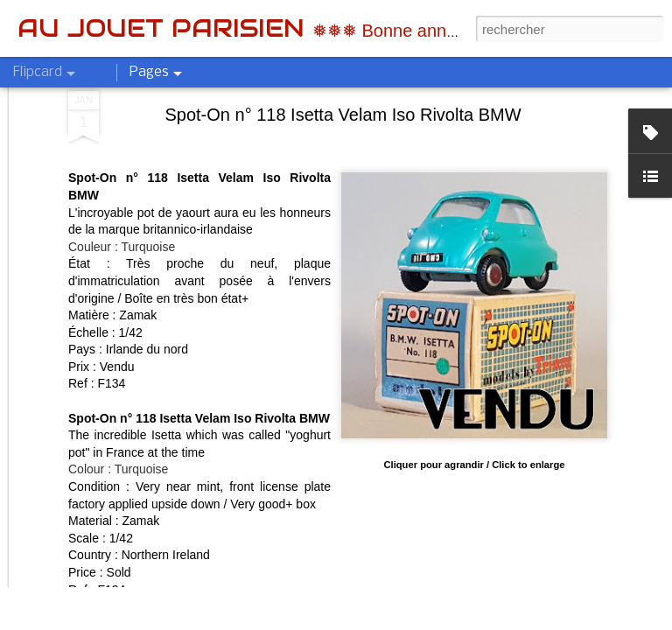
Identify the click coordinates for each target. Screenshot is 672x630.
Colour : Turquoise (118, 310)
